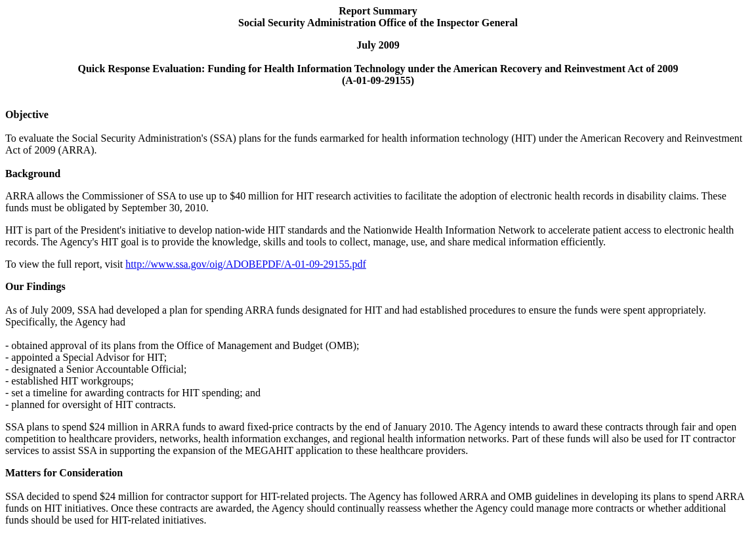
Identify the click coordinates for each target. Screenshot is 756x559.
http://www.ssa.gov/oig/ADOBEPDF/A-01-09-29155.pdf (246, 264)
